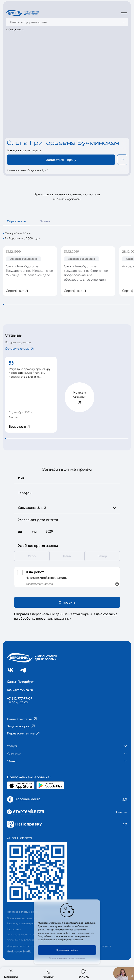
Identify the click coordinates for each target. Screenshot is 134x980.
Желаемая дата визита (38, 520)
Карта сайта (14, 929)
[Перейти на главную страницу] (23, 13)
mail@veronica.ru (20, 690)
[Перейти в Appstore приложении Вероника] (21, 785)
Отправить (67, 602)
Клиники (11, 974)
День (67, 556)
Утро (32, 556)
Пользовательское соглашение (67, 958)
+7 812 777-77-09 (20, 698)
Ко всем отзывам (79, 397)
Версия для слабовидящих (23, 923)
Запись (83, 974)
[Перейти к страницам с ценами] (37, 872)
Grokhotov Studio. (20, 951)
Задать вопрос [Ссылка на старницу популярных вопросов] (21, 726)
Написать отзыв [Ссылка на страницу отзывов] (22, 719)
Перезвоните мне (24, 733)
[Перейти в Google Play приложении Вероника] (50, 785)
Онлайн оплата (19, 838)
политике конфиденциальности (65, 939)
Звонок (48, 974)
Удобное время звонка (38, 546)
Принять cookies (67, 950)
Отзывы (45, 221)
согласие (110, 614)
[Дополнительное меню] (124, 13)
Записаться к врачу (61, 160)
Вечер (102, 556)
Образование (16, 221)
